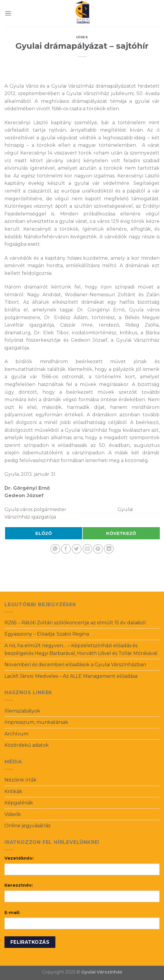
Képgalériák (19, 803)
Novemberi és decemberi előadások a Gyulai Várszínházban (75, 665)
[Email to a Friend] (87, 549)
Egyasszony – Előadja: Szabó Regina (47, 634)
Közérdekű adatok (27, 745)
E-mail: (12, 913)
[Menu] (8, 13)
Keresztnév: (19, 885)
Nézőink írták (21, 780)
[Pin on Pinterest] (98, 549)
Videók (13, 814)
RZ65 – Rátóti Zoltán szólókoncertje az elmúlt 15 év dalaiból (75, 623)
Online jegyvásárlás (27, 826)
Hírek (82, 37)
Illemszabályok (22, 711)
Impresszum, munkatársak (36, 722)
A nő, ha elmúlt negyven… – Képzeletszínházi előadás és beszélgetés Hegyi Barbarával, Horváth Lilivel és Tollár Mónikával (81, 649)
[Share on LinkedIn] (109, 549)
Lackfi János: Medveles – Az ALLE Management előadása (71, 676)
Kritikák (13, 791)
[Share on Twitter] (77, 549)
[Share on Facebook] (66, 549)
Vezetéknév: (19, 858)
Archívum (16, 734)
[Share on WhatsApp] (55, 549)
